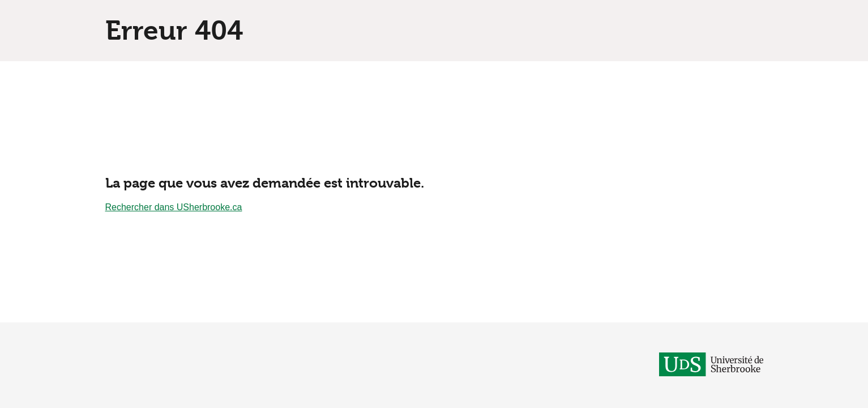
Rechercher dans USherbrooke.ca (174, 207)
